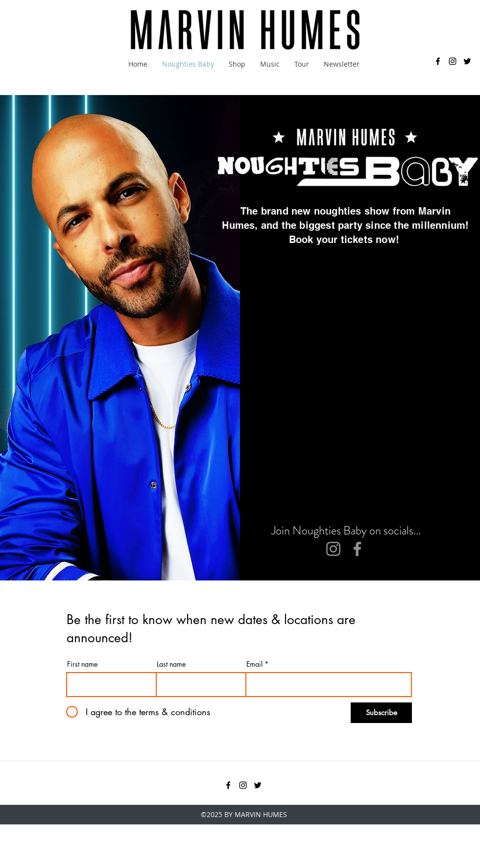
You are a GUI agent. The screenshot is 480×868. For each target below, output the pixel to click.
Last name (171, 664)
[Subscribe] (381, 713)
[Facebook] (357, 549)
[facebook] (438, 61)
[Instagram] (333, 549)
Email (254, 664)
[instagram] (453, 61)
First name (82, 664)
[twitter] (467, 61)
